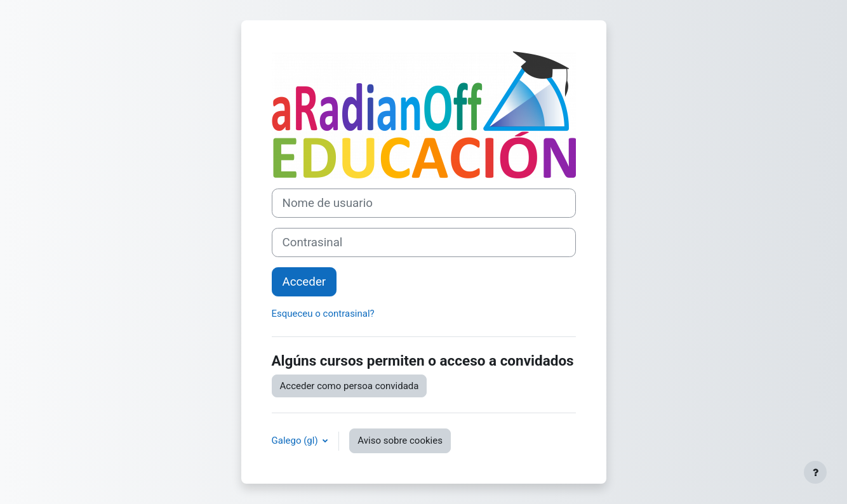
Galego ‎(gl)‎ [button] (296, 441)
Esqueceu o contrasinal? (323, 314)
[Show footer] (815, 472)
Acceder (304, 282)
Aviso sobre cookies (400, 441)
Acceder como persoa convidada (350, 386)
